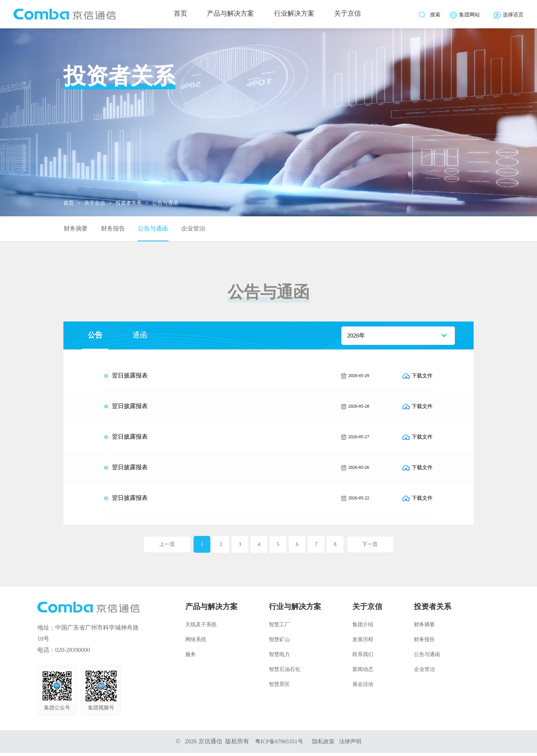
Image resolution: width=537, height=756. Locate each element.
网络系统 (196, 642)
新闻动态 (363, 672)
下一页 (371, 547)
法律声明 (352, 744)
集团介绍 (363, 628)
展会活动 (363, 687)
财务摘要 (75, 230)
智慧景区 (279, 687)
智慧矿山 (279, 642)
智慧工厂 (279, 628)
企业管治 (191, 230)
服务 (191, 657)
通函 (140, 338)
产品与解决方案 (230, 15)
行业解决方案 (296, 15)
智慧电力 (279, 657)
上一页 (166, 547)
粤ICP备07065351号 (278, 744)
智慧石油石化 (285, 672)
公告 (95, 338)
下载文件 (417, 379)
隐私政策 (324, 744)
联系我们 (363, 657)
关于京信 (352, 15)
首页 (178, 15)
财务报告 (112, 230)
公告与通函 (151, 230)
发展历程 (363, 642)
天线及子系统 (201, 628)
